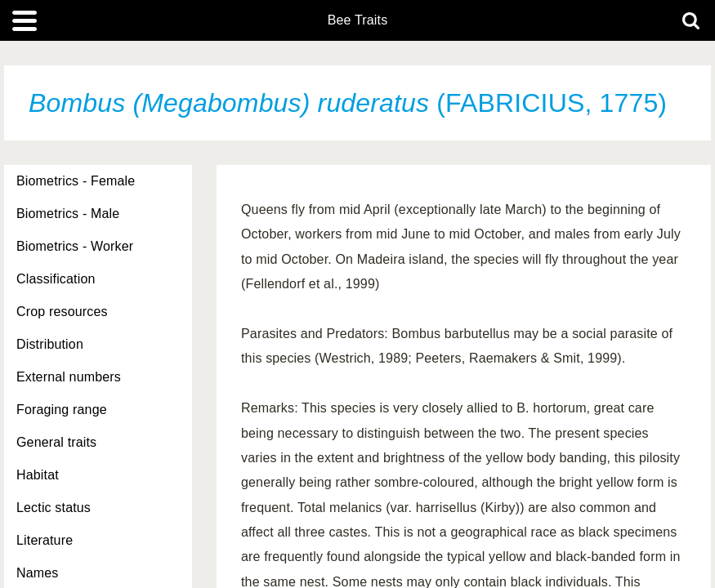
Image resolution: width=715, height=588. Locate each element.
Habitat (38, 475)
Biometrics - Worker (75, 246)
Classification (56, 279)
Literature (45, 540)
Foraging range (62, 410)
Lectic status (54, 508)
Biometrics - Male (68, 214)
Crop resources (62, 312)
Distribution (50, 344)
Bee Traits (358, 20)
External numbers (69, 377)
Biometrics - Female (76, 181)
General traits (56, 442)
